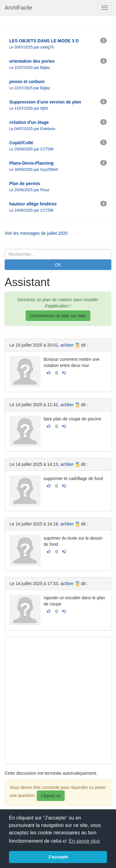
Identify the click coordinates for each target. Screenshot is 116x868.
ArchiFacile (18, 8)
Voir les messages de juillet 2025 (36, 233)
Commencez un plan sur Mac (58, 316)
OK (58, 265)
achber (67, 345)
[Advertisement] (58, 699)
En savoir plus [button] (84, 841)
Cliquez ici (51, 796)
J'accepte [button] (58, 857)
